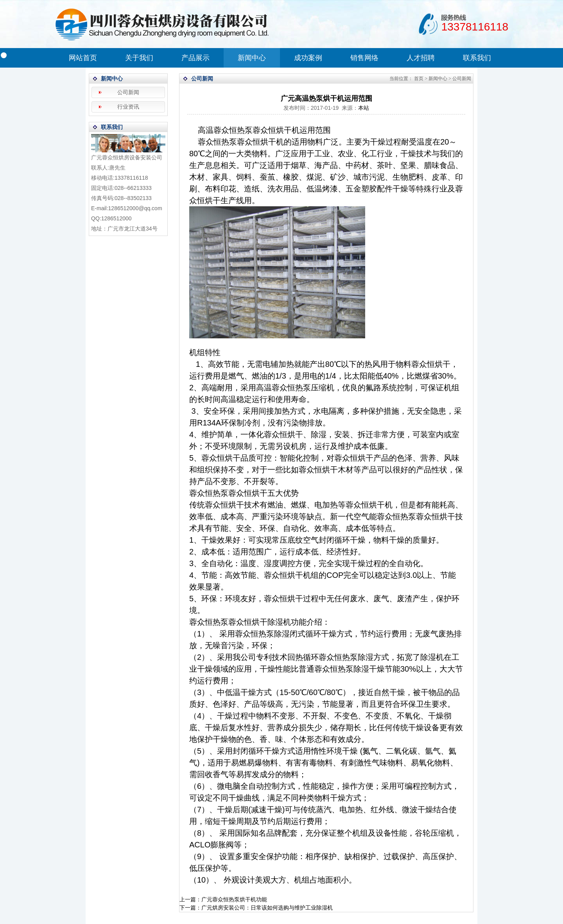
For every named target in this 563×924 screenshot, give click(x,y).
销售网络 (364, 58)
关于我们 (139, 58)
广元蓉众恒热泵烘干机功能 (234, 899)
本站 (364, 108)
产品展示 (195, 58)
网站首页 (83, 58)
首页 (419, 79)
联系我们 (477, 58)
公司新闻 (128, 92)
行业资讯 (128, 107)
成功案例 (308, 58)
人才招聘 (421, 58)
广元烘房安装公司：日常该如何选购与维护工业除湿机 (267, 908)
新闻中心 (252, 58)
